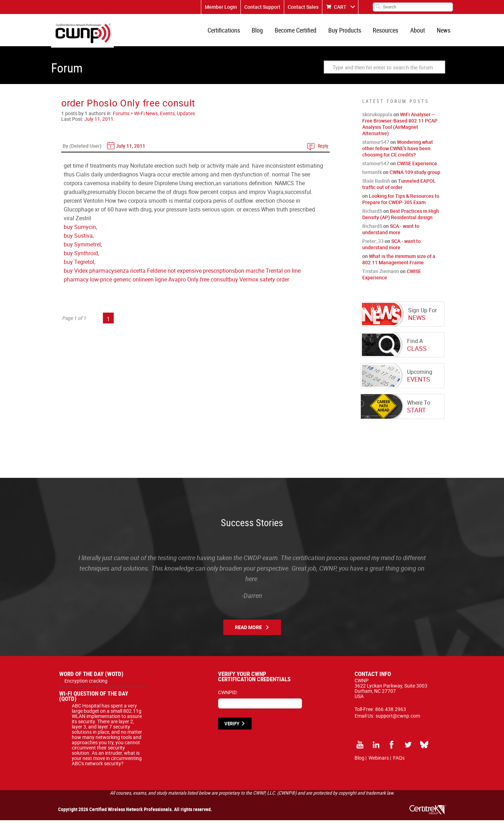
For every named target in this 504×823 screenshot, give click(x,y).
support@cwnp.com (398, 719)
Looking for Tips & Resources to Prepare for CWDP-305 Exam (401, 202)
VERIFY (232, 726)
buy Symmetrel (82, 247)
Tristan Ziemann (381, 274)
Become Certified (300, 32)
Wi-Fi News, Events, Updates (164, 116)
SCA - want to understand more (391, 232)
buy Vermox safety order (259, 282)
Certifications (230, 32)
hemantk (372, 175)
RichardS (372, 214)
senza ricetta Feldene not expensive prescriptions (174, 273)
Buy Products (348, 32)
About (419, 32)
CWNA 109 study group (415, 175)
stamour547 (376, 145)
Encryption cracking (86, 683)
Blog (262, 32)
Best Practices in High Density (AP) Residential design (401, 217)
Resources (388, 32)
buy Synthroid (81, 256)
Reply (323, 149)
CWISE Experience (417, 166)
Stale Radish (376, 184)
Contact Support (262, 7)
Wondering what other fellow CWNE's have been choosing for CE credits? (398, 151)
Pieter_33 (373, 244)
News (444, 32)
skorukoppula (377, 117)
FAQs (399, 761)
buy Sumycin (80, 230)
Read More (248, 630)
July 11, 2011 (99, 122)
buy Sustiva (78, 238)
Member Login (221, 7)
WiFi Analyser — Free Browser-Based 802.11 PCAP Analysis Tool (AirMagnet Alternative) (400, 127)
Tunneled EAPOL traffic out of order (399, 187)
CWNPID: (228, 695)
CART (340, 7)
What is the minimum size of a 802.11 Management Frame (399, 262)
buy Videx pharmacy (89, 273)
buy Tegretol (79, 265)
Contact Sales (303, 7)
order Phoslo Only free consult (128, 106)
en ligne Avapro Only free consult (188, 282)
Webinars (379, 761)
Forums (121, 116)
